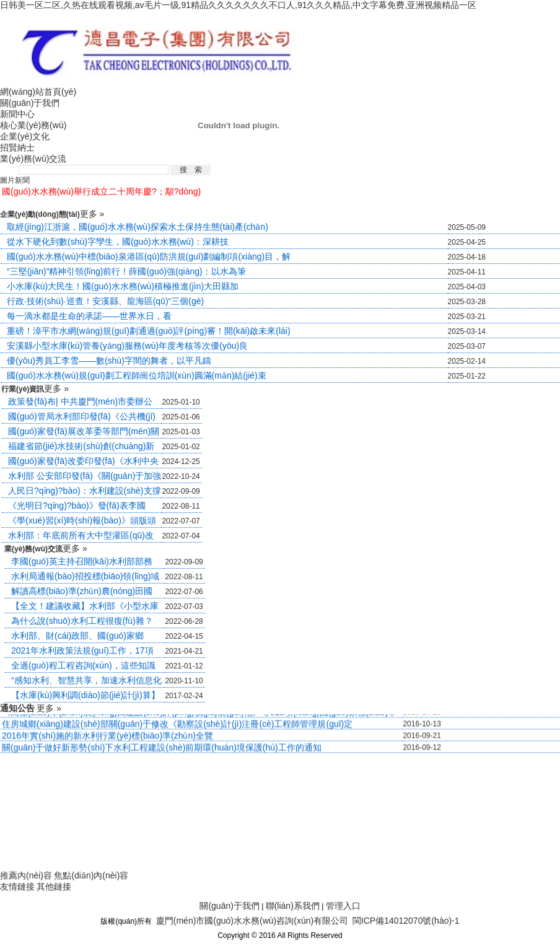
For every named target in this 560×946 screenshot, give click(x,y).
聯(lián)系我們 (293, 906)
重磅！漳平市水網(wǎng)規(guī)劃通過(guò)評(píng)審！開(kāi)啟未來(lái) (149, 331)
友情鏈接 (17, 887)
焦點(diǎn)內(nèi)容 (91, 875)
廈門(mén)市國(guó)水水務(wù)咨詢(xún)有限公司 (252, 921)
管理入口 (343, 906)
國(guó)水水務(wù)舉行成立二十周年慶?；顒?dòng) (101, 191)
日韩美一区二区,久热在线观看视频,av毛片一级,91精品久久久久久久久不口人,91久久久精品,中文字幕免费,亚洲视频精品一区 (238, 5)
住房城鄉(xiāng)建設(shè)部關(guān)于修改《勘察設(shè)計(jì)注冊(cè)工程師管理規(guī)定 (177, 725)
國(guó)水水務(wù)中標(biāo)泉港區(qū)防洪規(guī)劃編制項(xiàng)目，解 (149, 256)
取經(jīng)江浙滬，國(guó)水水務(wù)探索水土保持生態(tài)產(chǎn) (138, 227)
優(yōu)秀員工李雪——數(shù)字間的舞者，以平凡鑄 (109, 361)
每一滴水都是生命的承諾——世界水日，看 (89, 316)
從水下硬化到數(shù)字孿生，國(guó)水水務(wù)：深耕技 (118, 242)
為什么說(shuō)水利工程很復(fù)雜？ (82, 621)
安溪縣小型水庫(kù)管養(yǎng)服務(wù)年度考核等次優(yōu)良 (127, 346)
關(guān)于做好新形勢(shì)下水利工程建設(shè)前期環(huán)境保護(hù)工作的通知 (162, 749)
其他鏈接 (54, 887)
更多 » (92, 214)
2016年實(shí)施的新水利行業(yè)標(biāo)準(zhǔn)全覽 (107, 737)
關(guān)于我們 (229, 906)
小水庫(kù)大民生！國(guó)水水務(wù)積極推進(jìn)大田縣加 (123, 286)
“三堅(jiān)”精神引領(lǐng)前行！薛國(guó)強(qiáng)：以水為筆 (126, 271)
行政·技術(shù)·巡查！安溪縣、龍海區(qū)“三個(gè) (105, 301)
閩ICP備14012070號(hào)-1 (406, 921)
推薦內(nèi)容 (26, 875)
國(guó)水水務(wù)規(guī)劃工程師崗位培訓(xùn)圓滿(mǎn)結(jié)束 (137, 375)
